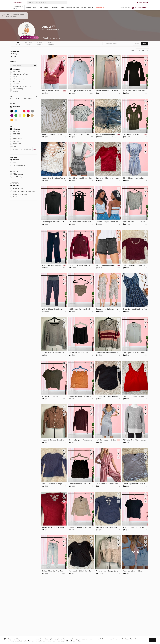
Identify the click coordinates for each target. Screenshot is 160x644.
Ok (152, 640)
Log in (139, 3)
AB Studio (15, 72)
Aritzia (14, 91)
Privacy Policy (76, 641)
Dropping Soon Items (19, 194)
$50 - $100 (16, 136)
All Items (15, 160)
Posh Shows (100, 8)
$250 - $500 (16, 141)
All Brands (15, 69)
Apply (35, 149)
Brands (84, 8)
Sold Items (15, 197)
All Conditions (17, 174)
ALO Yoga (15, 81)
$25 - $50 (15, 134)
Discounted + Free (18, 165)
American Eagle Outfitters (21, 86)
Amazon (15, 84)
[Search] (49, 2)
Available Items (17, 188)
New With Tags (17, 177)
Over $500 (16, 144)
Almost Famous (17, 79)
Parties (91, 8)
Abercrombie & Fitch (19, 74)
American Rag (17, 89)
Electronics (54, 8)
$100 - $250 (16, 139)
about (137, 44)
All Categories (15, 54)
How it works (125, 8)
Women (28, 8)
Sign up (146, 3)
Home (46, 8)
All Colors (15, 107)
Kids (40, 8)
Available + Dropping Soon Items (23, 191)
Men (35, 8)
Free (13, 163)
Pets (62, 8)
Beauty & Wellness (72, 8)
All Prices (15, 129)
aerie (14, 76)
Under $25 (15, 132)
